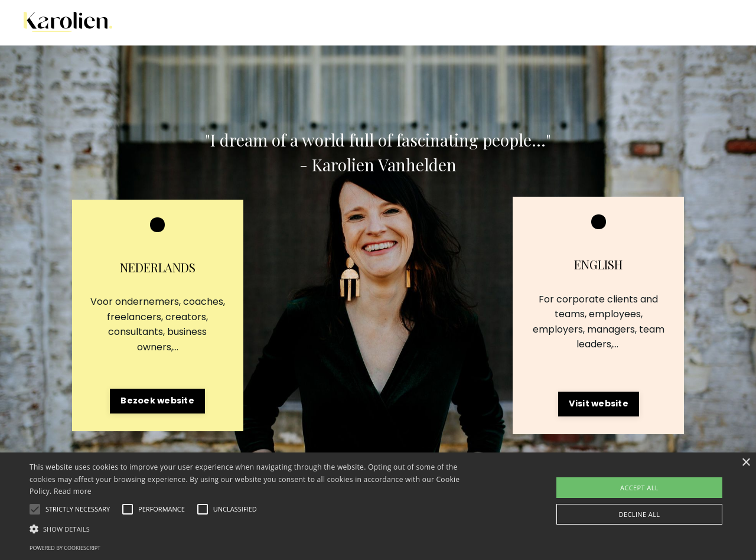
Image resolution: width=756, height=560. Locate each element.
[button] (78, 509)
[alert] (378, 506)
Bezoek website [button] (157, 401)
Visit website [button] (599, 403)
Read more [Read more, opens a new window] (73, 491)
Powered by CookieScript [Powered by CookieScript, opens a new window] (65, 548)
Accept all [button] (639, 488)
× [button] (746, 463)
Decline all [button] (640, 514)
